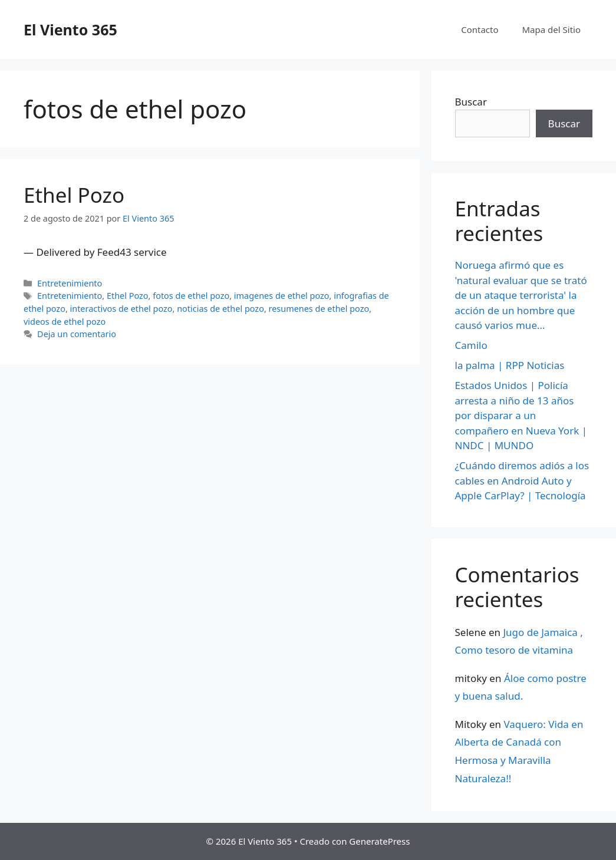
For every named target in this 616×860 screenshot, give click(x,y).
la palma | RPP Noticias (510, 365)
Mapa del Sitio (551, 29)
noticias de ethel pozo (220, 309)
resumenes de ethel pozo (319, 309)
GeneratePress (379, 841)
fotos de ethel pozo (191, 296)
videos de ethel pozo (65, 322)
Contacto (480, 29)
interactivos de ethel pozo (121, 309)
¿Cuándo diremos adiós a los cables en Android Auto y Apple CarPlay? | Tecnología (522, 480)
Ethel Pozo (74, 195)
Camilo (471, 345)
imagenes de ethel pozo (282, 296)
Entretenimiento (70, 283)
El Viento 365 (70, 29)
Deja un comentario (77, 334)
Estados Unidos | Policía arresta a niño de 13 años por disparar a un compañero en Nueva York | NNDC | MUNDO (521, 415)
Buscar (471, 102)
